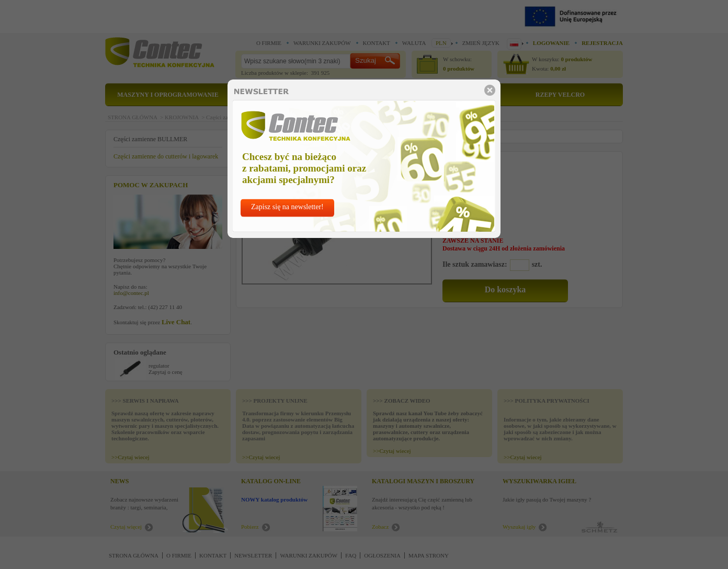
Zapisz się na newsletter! (287, 207)
